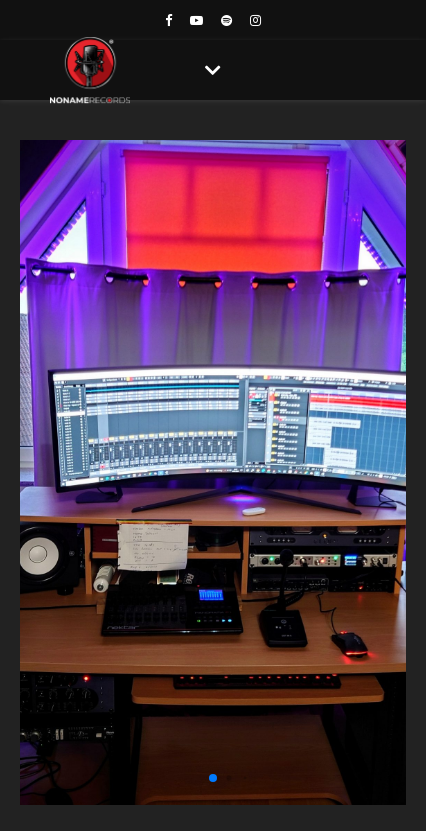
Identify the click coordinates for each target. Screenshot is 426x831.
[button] (213, 778)
